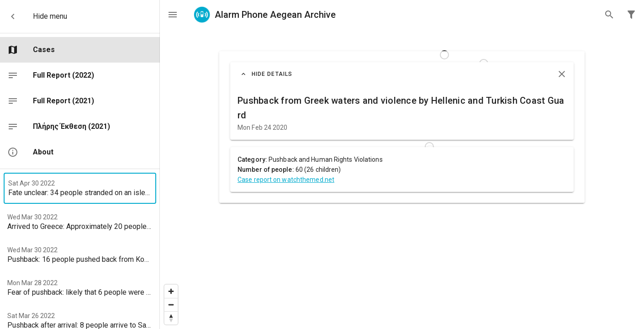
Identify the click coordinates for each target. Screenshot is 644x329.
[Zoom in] (171, 291)
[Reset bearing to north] (171, 318)
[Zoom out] (171, 305)
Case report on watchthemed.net (286, 180)
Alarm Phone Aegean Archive (264, 15)
